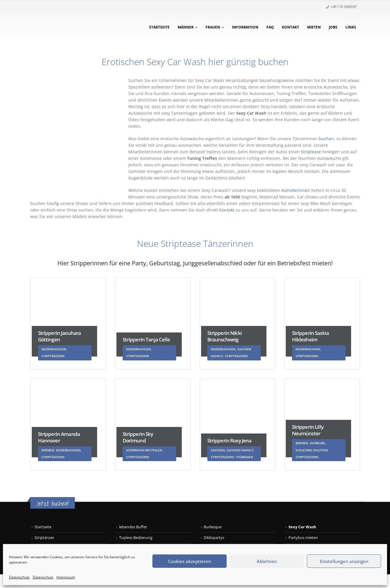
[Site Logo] (67, 27)
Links (351, 27)
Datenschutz (19, 577)
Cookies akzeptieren (190, 561)
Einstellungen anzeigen (344, 561)
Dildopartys (214, 538)
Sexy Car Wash (302, 527)
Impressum (66, 577)
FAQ (270, 27)
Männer (186, 27)
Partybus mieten (303, 538)
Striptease (311, 152)
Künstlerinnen (296, 190)
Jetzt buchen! (53, 503)
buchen (326, 139)
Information (245, 27)
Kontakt (290, 27)
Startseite (159, 27)
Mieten (314, 27)
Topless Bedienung (136, 538)
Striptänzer (44, 538)
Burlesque (213, 527)
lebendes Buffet (133, 527)
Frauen (213, 27)
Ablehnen (267, 561)
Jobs (333, 27)
